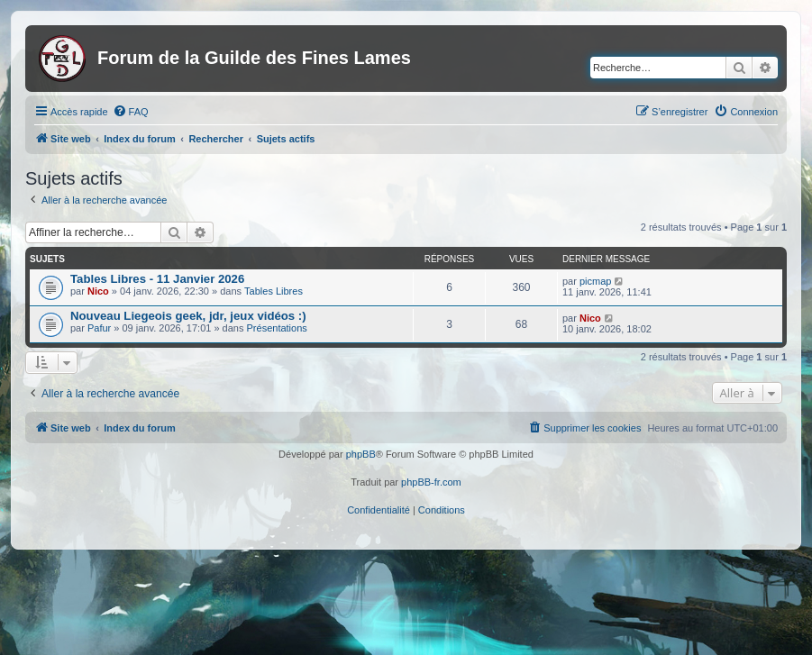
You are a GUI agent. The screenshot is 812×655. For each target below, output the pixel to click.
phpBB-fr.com (431, 482)
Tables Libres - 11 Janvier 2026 (157, 279)
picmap (595, 281)
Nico (98, 291)
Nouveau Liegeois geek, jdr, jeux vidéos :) (188, 316)
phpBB (361, 454)
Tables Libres (274, 291)
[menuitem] (131, 112)
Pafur (99, 328)
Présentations (277, 328)
